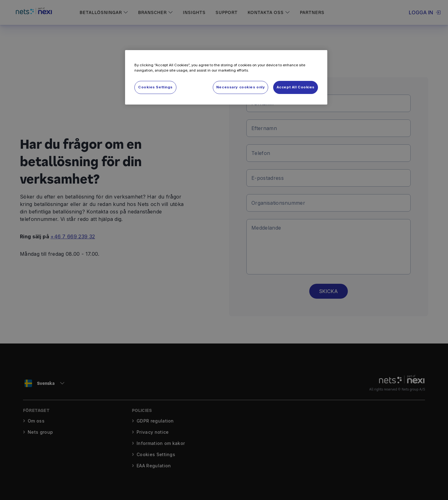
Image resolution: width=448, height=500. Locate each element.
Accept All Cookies (296, 87)
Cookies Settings (155, 87)
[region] (226, 77)
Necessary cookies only (241, 87)
